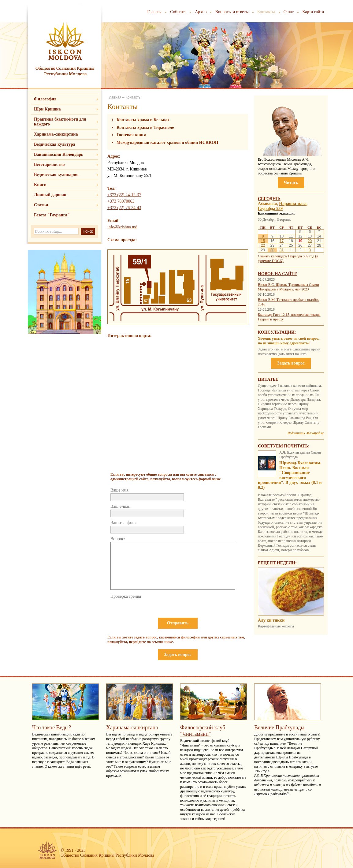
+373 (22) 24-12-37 (124, 195)
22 (263, 245)
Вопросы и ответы (232, 12)
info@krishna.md (122, 227)
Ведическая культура (55, 144)
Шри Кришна (47, 109)
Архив (201, 12)
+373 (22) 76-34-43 (124, 208)
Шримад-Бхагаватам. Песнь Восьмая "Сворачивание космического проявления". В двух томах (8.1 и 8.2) (290, 475)
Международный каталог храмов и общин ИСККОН (167, 142)
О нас (289, 12)
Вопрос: (118, 539)
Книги (40, 185)
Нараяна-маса (293, 204)
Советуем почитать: (284, 446)
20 (310, 241)
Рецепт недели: (277, 563)
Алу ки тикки (271, 620)
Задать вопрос (178, 655)
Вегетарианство (49, 165)
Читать (291, 183)
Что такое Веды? (52, 728)
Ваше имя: (120, 490)
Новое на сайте (277, 274)
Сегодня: (269, 199)
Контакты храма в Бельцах (143, 120)
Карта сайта (313, 12)
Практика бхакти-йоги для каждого (60, 122)
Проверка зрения (126, 596)
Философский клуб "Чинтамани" (203, 731)
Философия (45, 99)
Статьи (41, 205)
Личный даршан (50, 195)
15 (263, 241)
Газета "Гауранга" (52, 215)
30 (272, 250)
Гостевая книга (131, 135)
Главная (154, 12)
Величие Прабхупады (279, 728)
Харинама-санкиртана (56, 134)
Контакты (266, 12)
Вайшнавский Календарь (59, 154)
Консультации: (277, 332)
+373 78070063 (121, 201)
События (178, 12)
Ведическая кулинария (56, 175)
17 (282, 241)
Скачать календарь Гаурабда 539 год (286, 256)
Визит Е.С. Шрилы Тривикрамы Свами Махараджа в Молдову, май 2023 (288, 287)
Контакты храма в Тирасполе (145, 127)
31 (282, 250)
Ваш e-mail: (121, 506)
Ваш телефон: (123, 523)
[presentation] (157, 612)
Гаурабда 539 (270, 209)
